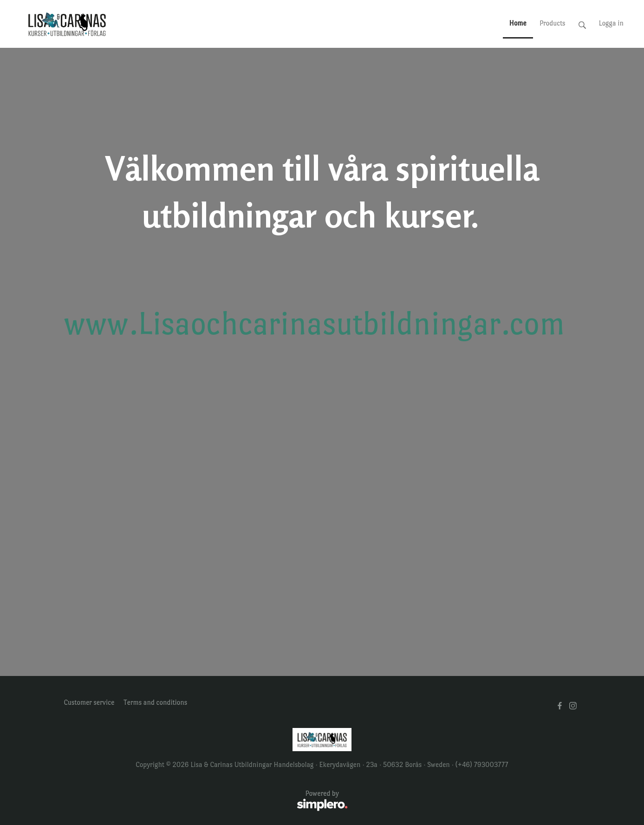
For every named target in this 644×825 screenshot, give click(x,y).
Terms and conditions (155, 702)
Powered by (206, 801)
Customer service (89, 702)
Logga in (611, 23)
